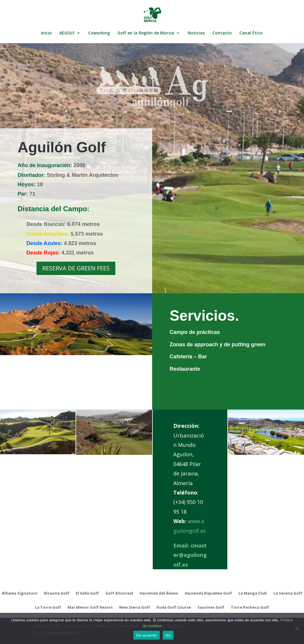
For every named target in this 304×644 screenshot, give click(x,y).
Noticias (196, 33)
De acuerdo (147, 635)
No (168, 635)
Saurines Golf (211, 608)
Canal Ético (251, 33)
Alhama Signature (20, 593)
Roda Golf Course (174, 608)
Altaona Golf (57, 593)
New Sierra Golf (135, 608)
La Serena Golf (288, 593)
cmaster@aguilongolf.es (190, 555)
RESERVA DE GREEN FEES (76, 268)
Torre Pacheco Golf (250, 608)
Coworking (99, 33)
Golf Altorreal (119, 593)
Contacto (222, 33)
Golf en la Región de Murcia (146, 33)
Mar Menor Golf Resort (90, 608)
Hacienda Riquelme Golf (208, 593)
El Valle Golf (87, 593)
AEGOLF (67, 33)
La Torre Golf (48, 608)
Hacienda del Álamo (159, 593)
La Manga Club (253, 593)
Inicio (46, 33)
